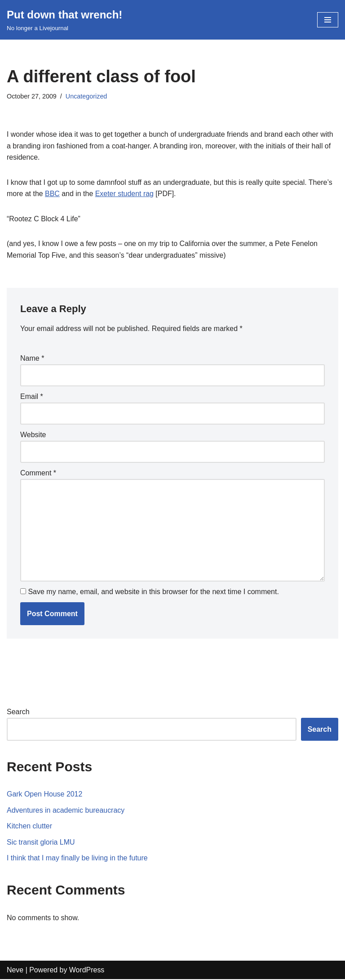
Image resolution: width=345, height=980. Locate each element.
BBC (52, 194)
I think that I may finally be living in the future (77, 859)
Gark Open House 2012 (45, 795)
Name (32, 359)
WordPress (87, 971)
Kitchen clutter (29, 827)
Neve (15, 971)
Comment (38, 473)
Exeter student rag (125, 194)
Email (32, 397)
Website (33, 435)
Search (18, 713)
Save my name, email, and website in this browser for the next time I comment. (153, 593)
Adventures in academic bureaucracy (66, 811)
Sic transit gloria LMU (41, 843)
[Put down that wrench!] (64, 20)
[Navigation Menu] (328, 20)
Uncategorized (86, 96)
